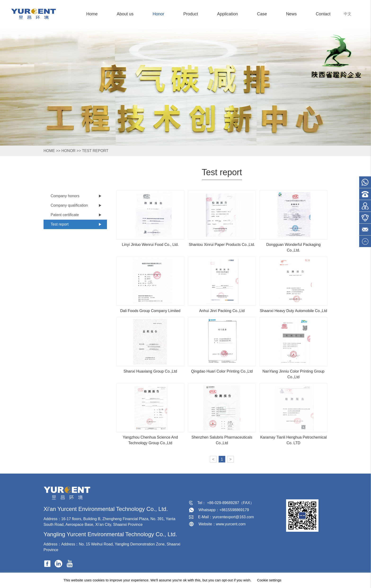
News (291, 14)
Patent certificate (65, 215)
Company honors (65, 196)
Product (191, 14)
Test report (95, 151)
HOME (49, 151)
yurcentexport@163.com (233, 517)
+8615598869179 (234, 510)
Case (262, 14)
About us (125, 14)
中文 (348, 14)
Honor (158, 14)
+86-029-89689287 (223, 503)
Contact (323, 14)
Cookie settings (269, 580)
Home (92, 14)
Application (227, 14)
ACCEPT (297, 580)
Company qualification (69, 205)
